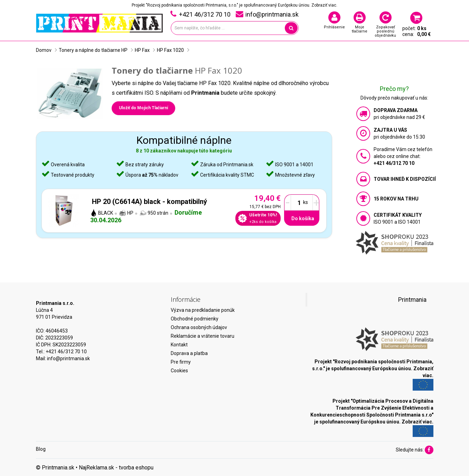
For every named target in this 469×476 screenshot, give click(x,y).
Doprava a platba (189, 353)
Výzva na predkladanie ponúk (203, 310)
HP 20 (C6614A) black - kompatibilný (149, 202)
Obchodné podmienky (195, 319)
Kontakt (179, 345)
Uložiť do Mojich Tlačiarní (143, 108)
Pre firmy (181, 362)
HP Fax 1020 (170, 50)
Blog (41, 449)
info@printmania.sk (68, 358)
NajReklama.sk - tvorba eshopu (116, 468)
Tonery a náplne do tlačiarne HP (93, 50)
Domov (44, 50)
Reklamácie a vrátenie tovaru (203, 336)
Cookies (179, 371)
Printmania (412, 300)
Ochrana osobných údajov (199, 327)
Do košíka (303, 218)
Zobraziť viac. (324, 5)
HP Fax (142, 50)
